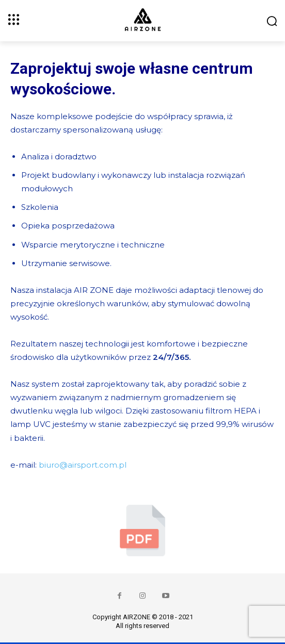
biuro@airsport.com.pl (83, 465)
